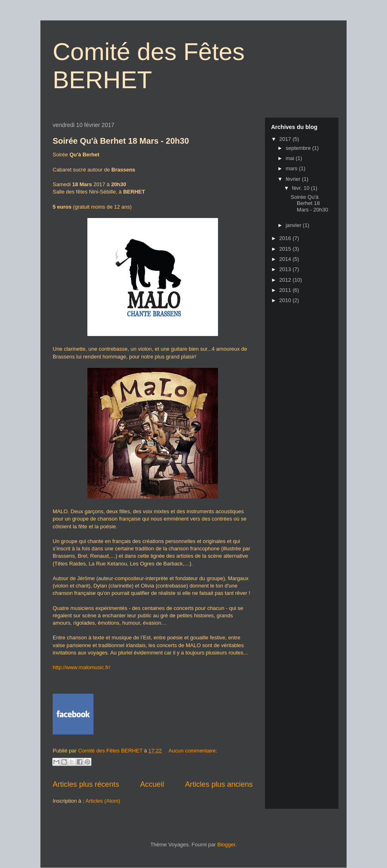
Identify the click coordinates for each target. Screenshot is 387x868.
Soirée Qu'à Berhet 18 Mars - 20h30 (121, 141)
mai (291, 158)
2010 (286, 300)
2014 (286, 259)
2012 (286, 280)
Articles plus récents (86, 784)
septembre (299, 148)
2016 (286, 238)
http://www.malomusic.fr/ (81, 667)
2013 (286, 269)
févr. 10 (301, 188)
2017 (286, 139)
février (294, 179)
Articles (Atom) (103, 801)
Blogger (226, 845)
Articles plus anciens (219, 784)
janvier (294, 225)
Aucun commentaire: (193, 751)
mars (292, 168)
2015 (286, 249)
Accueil (152, 784)
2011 (286, 290)
